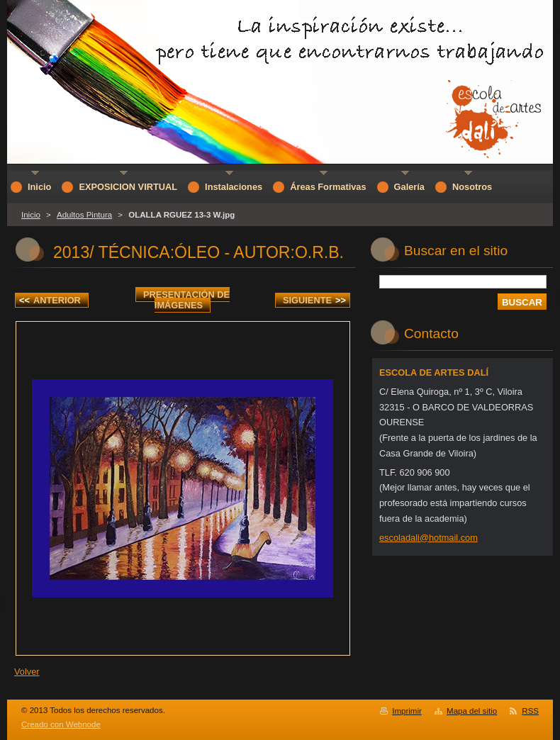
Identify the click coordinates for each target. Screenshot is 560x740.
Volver (27, 672)
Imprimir (407, 711)
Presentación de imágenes (186, 300)
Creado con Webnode (61, 724)
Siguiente (314, 300)
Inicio (31, 215)
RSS (530, 711)
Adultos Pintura (84, 215)
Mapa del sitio (472, 711)
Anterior (50, 300)
